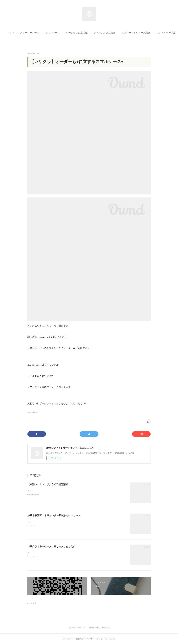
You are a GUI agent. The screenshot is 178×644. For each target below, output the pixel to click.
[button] (14, 33)
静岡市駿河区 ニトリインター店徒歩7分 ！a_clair (54, 516)
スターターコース (34, 33)
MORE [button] (164, 33)
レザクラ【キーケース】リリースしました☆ (51, 547)
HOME (14, 33)
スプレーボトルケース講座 (140, 33)
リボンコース (57, 33)
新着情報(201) (33, 413)
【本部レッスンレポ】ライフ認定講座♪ (48, 485)
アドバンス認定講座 (109, 33)
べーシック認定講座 (81, 33)
